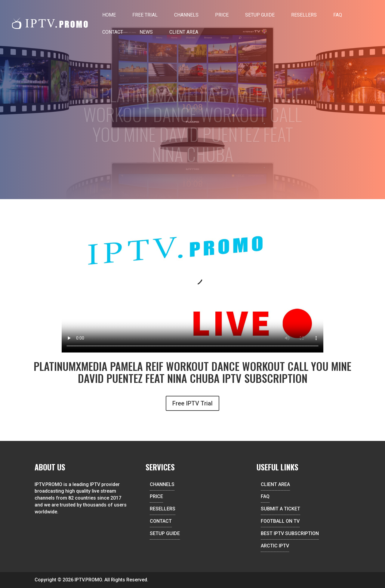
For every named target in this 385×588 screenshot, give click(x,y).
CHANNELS (162, 484)
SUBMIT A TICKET (280, 509)
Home (109, 15)
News (146, 32)
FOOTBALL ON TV (280, 521)
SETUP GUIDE (165, 533)
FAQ (338, 15)
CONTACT (161, 521)
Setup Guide (260, 15)
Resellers (304, 15)
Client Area (184, 32)
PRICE (156, 496)
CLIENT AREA (275, 484)
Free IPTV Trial (192, 403)
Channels (186, 15)
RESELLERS (163, 509)
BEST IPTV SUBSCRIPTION (290, 533)
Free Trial (145, 15)
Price (222, 15)
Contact (113, 32)
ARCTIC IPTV (275, 546)
